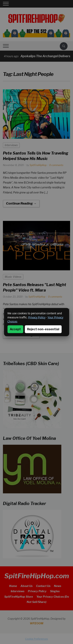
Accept (15, 329)
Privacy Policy (37, 317)
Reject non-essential (43, 329)
